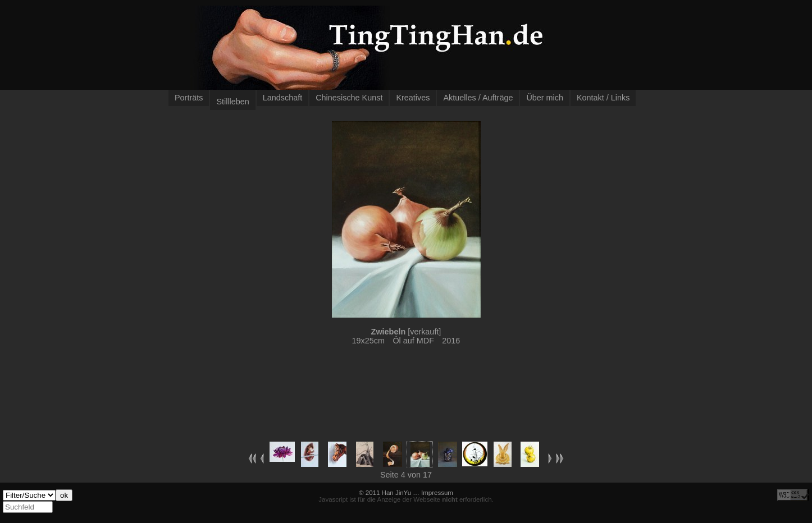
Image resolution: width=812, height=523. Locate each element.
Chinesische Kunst (349, 98)
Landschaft (282, 98)
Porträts (189, 98)
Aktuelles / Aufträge (478, 98)
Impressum (437, 493)
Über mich (545, 98)
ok (64, 495)
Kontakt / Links (603, 98)
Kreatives (413, 98)
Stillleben (232, 102)
